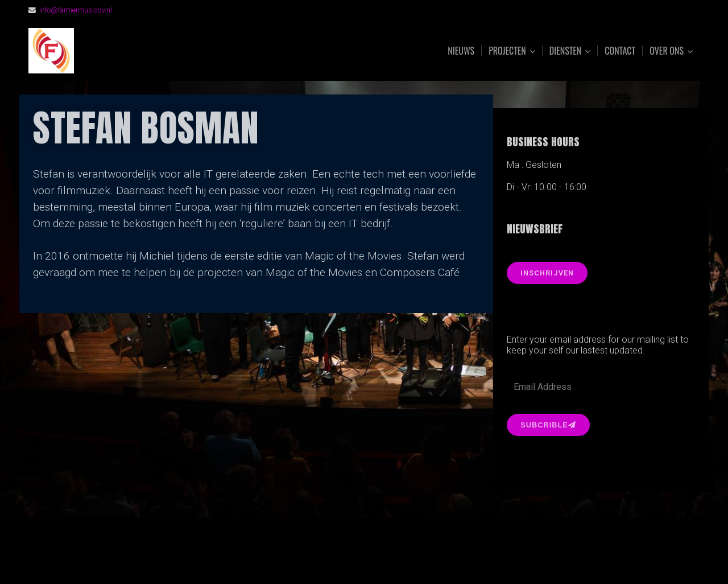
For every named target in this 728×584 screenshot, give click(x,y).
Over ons (667, 51)
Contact (620, 51)
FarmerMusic (155, 51)
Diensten (566, 51)
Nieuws (461, 51)
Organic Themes (386, 558)
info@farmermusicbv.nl (76, 10)
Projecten (507, 51)
